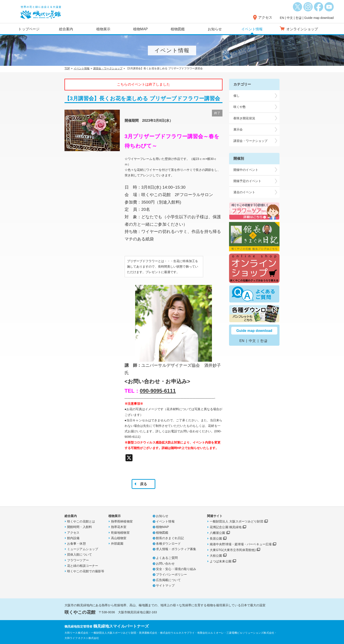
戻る (143, 484)
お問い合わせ (165, 563)
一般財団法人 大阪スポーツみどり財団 (236, 521)
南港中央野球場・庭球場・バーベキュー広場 (241, 544)
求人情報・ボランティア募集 (176, 549)
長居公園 (216, 538)
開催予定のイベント (247, 181)
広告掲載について (168, 580)
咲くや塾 (240, 107)
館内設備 (73, 538)
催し (236, 96)
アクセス (265, 17)
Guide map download (319, 18)
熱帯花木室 (119, 527)
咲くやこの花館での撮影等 (86, 571)
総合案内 (66, 29)
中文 (290, 18)
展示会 (238, 129)
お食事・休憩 (76, 544)
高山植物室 (119, 538)
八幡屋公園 (218, 533)
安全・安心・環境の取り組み (176, 569)
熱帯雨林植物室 (122, 521)
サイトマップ (165, 585)
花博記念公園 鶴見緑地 (226, 527)
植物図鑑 (178, 29)
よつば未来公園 (221, 561)
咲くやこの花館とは (81, 521)
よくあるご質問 (167, 558)
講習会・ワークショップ (108, 68)
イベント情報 (252, 29)
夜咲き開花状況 (244, 118)
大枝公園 (216, 556)
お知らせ (215, 29)
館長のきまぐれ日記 (170, 538)
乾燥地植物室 (120, 533)
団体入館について (80, 555)
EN (282, 18)
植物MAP (141, 29)
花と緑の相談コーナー (83, 566)
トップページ (29, 29)
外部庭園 (117, 544)
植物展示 (103, 29)
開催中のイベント (246, 170)
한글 (299, 18)
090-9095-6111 (158, 391)
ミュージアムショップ (83, 549)
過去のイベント (244, 192)
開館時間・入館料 (80, 527)
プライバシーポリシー (171, 574)
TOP (67, 68)
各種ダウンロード (168, 544)
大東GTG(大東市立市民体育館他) (233, 550)
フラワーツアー (78, 560)
